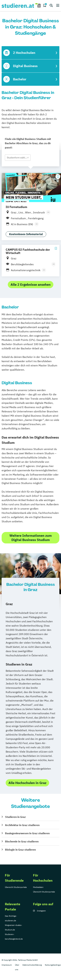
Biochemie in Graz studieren (22, 841)
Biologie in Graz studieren (20, 850)
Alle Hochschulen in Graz (27, 783)
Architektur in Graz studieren (22, 825)
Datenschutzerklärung (32, 965)
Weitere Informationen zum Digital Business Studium (31, 538)
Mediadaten (38, 887)
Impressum (7, 965)
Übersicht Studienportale (16, 887)
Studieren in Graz (15, 817)
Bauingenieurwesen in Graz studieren (27, 833)
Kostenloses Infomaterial (26, 234)
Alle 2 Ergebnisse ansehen (31, 284)
